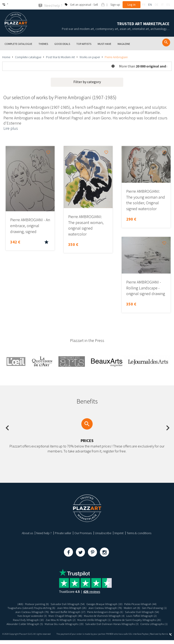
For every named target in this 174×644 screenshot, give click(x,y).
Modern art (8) (150, 608)
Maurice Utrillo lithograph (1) (139, 620)
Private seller (63, 533)
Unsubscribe (103, 533)
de (157, 5)
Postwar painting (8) (32, 604)
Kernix (167, 638)
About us (27, 533)
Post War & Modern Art (60, 57)
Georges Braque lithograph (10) (105, 604)
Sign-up (115, 5)
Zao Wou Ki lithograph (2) (103, 620)
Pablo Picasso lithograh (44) (145, 604)
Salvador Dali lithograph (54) (65, 604)
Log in (132, 5)
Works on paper (90, 57)
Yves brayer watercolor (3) (64, 616)
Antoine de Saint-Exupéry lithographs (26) (44, 624)
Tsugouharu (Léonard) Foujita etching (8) (41, 608)
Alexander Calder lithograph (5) (92, 624)
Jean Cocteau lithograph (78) (121, 608)
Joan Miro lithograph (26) (85, 608)
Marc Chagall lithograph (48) (101, 616)
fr (144, 5)
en (150, 5)
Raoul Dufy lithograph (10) (68, 620)
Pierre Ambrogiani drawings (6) (140, 612)
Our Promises (83, 533)
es (168, 5)
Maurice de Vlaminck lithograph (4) (143, 616)
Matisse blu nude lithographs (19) (135, 624)
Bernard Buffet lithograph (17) (100, 612)
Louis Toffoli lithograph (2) (33, 620)
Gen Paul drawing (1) (28, 612)
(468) (15, 604)
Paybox (145, 638)
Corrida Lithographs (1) (117, 627)
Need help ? (44, 533)
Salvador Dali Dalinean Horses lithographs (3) (72, 627)
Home (6, 57)
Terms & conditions (139, 533)
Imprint (119, 533)
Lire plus (11, 128)
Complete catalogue (28, 57)
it (162, 5)
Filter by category (87, 82)
